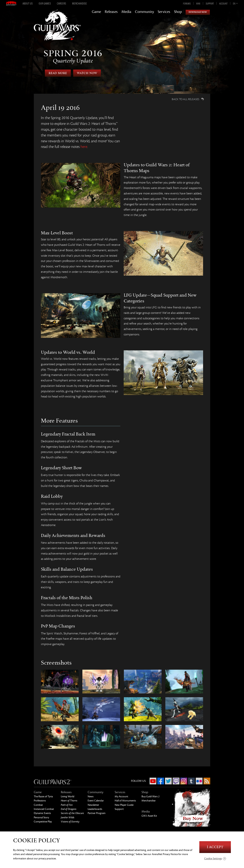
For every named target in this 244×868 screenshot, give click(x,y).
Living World (68, 796)
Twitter (168, 781)
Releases (111, 12)
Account (223, 3)
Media (126, 12)
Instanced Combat (44, 809)
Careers (61, 3)
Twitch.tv (176, 781)
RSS (207, 781)
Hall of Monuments (125, 801)
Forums (187, 3)
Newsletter (93, 805)
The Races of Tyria (43, 796)
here (84, 147)
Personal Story (41, 817)
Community (144, 12)
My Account (121, 796)
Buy (151, 796)
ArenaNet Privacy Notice (165, 854)
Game (96, 12)
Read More (58, 73)
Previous (27, 62)
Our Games (45, 3)
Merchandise (79, 3)
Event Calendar (96, 801)
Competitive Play (43, 822)
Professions (40, 801)
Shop (178, 12)
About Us (28, 3)
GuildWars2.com (57, 29)
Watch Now (87, 73)
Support (210, 3)
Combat (38, 805)
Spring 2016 (73, 56)
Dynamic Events (42, 813)
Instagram (184, 781)
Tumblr (191, 781)
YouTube (153, 781)
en (234, 3)
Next (217, 62)
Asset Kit (149, 816)
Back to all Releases (186, 99)
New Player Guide (124, 805)
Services (164, 12)
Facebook (161, 781)
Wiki (198, 3)
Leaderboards (95, 809)
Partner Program (97, 813)
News (91, 796)
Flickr (199, 781)
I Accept (215, 847)
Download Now (198, 12)
